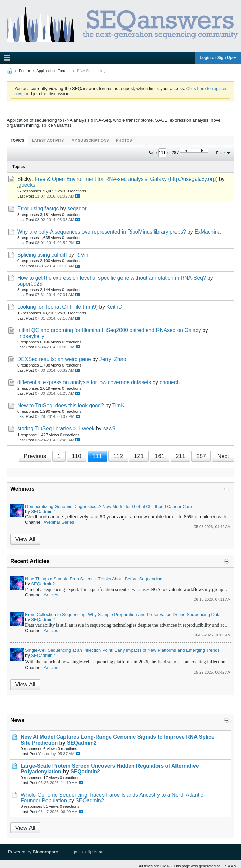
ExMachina (208, 232)
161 (160, 456)
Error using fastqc (38, 209)
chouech (170, 382)
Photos (124, 140)
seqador (77, 209)
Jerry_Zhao (113, 359)
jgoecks (26, 185)
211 (180, 456)
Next (223, 456)
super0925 (30, 284)
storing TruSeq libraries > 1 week (56, 429)
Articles (51, 595)
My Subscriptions (90, 140)
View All (25, 539)
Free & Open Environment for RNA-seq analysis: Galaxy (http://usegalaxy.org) (126, 179)
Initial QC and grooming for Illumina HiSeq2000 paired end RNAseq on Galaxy (109, 330)
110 (76, 456)
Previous (35, 456)
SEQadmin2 (43, 512)
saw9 (109, 429)
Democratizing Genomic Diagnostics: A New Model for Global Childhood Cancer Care (109, 506)
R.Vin (82, 255)
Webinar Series (59, 522)
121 (139, 456)
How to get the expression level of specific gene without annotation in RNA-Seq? (112, 278)
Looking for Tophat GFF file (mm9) (58, 307)
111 (97, 456)
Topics (17, 140)
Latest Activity (48, 140)
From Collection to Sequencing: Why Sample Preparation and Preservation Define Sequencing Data (123, 615)
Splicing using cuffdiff (42, 255)
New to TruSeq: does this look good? (61, 405)
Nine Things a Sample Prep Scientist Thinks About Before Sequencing (94, 579)
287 (201, 456)
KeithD (114, 307)
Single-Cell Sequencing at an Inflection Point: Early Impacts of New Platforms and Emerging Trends (122, 650)
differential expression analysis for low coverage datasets (84, 382)
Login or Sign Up (218, 58)
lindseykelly (31, 336)
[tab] (17, 140)
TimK (118, 405)
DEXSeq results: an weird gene (54, 359)
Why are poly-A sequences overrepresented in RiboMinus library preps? (102, 232)
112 (118, 456)
